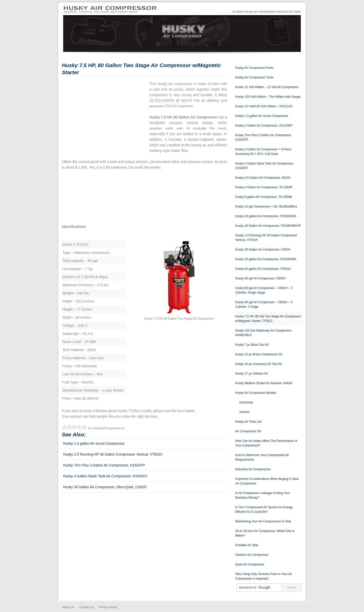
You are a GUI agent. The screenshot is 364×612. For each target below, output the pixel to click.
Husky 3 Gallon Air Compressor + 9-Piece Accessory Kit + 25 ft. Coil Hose (263, 152)
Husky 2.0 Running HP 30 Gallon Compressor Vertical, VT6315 (113, 454)
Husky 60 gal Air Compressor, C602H (260, 278)
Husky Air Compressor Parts (254, 68)
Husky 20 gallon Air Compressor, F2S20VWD (266, 216)
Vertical (244, 412)
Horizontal (246, 402)
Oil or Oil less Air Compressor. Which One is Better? (265, 533)
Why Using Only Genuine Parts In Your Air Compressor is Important (264, 576)
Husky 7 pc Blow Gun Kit (252, 345)
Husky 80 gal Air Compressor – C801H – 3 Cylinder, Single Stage (264, 290)
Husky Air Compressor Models (256, 393)
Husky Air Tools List (248, 422)
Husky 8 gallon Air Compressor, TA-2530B (264, 197)
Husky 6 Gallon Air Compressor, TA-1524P (264, 187)
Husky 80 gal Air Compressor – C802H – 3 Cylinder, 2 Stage (264, 304)
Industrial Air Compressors (253, 469)
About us (68, 607)
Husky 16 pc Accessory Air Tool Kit (259, 364)
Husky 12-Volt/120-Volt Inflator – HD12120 (264, 106)
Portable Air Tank (247, 545)
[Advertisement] (104, 116)
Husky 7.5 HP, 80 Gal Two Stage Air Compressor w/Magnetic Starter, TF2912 (268, 319)
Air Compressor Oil (248, 431)
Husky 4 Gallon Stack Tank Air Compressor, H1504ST (105, 476)
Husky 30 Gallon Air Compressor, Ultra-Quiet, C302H (105, 487)
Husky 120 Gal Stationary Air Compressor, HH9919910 (264, 333)
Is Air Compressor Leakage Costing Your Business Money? (263, 495)
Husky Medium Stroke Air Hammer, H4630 (264, 383)
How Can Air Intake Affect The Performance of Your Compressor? (266, 443)
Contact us (86, 607)
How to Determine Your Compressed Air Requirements (262, 457)
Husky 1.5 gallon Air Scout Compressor (94, 443)
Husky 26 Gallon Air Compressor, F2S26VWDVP (268, 226)
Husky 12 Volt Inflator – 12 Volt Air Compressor (267, 87)
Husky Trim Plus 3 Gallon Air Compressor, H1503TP (104, 465)
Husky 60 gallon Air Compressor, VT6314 (263, 269)
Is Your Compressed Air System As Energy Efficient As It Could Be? (264, 509)
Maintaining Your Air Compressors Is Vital (263, 521)
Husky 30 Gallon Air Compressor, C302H (263, 250)
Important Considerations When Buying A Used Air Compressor (267, 481)
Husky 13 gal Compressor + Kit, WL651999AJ (266, 207)
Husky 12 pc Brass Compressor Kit (259, 354)
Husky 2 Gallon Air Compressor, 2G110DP (264, 126)
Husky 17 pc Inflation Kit (252, 374)
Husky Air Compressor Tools (254, 77)
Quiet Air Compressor (250, 564)
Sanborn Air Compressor (252, 555)
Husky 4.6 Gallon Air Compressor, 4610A (263, 178)
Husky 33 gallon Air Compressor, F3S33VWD (266, 259)
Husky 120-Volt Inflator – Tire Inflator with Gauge (268, 97)
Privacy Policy (108, 607)
